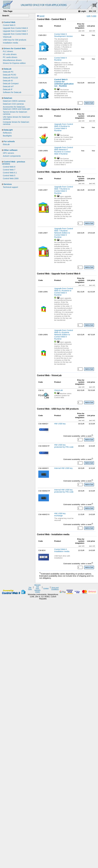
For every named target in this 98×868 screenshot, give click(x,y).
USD (94, 16)
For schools (9, 141)
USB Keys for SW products (15, 40)
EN (90, 11)
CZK (89, 16)
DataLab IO (8, 81)
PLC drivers (8, 51)
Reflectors (7, 133)
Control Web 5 (9, 176)
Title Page (8, 11)
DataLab (8, 69)
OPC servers (8, 153)
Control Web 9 (9, 25)
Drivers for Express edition (14, 63)
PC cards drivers (10, 57)
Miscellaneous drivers (12, 60)
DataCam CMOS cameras (14, 101)
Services (8, 184)
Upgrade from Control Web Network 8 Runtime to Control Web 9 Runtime (64, 151)
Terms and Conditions (55, 588)
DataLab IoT (8, 86)
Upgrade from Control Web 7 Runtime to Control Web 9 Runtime (64, 190)
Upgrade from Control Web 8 (15, 28)
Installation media (10, 43)
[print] (42, 16)
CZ (95, 11)
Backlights (7, 136)
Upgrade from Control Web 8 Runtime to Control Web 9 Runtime (64, 127)
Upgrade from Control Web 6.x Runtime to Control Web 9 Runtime (64, 292)
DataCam (8, 98)
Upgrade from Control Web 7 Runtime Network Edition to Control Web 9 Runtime (64, 233)
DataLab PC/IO (9, 75)
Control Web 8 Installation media (62, 550)
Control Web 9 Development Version (63, 35)
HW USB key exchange (60, 515)
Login (83, 11)
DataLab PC (8, 72)
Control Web (9, 22)
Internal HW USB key (63, 468)
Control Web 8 (9, 167)
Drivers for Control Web (15, 48)
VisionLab (7, 37)
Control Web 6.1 (10, 173)
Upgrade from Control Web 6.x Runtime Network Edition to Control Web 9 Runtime (64, 335)
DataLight (8, 130)
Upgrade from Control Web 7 (15, 31)
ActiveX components (12, 156)
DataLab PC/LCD (10, 78)
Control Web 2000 (11, 178)
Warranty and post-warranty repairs (37, 588)
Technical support (10, 187)
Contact (46, 588)
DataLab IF (8, 89)
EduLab (6, 144)
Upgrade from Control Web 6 (15, 34)
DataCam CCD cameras (13, 104)
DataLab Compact (11, 84)
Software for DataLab (12, 92)
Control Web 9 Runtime (60, 59)
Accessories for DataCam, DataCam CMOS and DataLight (17, 108)
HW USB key (60, 424)
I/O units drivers (10, 54)
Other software (11, 150)
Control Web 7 (9, 170)
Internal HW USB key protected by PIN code (64, 491)
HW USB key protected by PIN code (64, 446)
